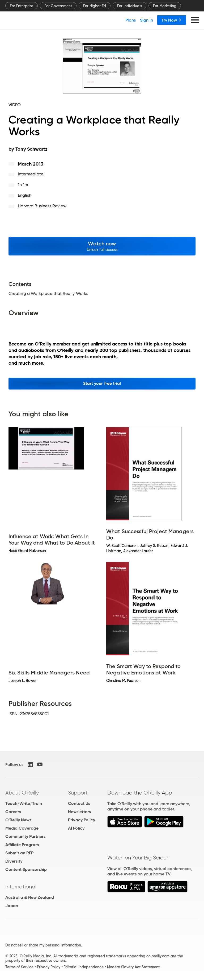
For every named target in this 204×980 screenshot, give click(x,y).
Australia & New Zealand (30, 897)
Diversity (14, 861)
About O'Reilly (22, 793)
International (21, 887)
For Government (58, 6)
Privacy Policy (82, 820)
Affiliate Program (22, 845)
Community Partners (25, 836)
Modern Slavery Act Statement (133, 967)
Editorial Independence (84, 967)
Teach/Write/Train (24, 803)
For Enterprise (22, 6)
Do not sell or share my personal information (43, 945)
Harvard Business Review (42, 206)
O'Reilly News (18, 820)
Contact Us (79, 803)
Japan (12, 906)
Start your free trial (102, 383)
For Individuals (129, 6)
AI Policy (76, 828)
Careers (13, 812)
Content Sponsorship (26, 869)
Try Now (172, 20)
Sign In (146, 20)
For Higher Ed (95, 6)
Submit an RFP (19, 853)
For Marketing (165, 6)
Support (78, 793)
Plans (131, 20)
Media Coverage (22, 828)
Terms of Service (19, 967)
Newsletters (79, 812)
